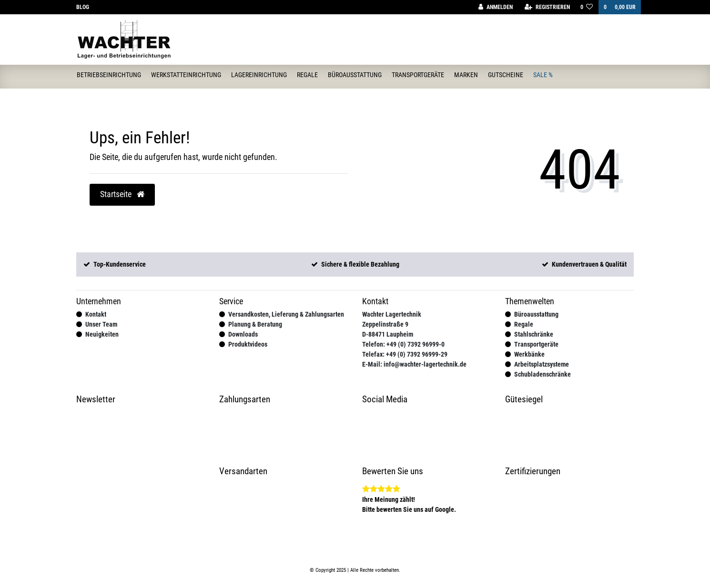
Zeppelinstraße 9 (385, 324)
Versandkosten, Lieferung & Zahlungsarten (286, 314)
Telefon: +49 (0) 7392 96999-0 (403, 344)
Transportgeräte (418, 75)
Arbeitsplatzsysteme (542, 364)
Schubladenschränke (543, 374)
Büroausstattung (355, 75)
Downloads (243, 334)
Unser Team (101, 324)
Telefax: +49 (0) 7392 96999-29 (405, 354)
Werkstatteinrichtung (186, 75)
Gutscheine (506, 75)
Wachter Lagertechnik (392, 314)
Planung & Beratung (255, 324)
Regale (307, 75)
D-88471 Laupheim (388, 334)
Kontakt (96, 314)
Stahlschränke (534, 334)
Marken (466, 75)
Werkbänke (529, 354)
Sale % (543, 75)
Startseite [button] (122, 194)
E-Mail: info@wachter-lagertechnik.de (414, 364)
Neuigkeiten (102, 334)
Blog (83, 7)
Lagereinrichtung (259, 75)
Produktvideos (248, 344)
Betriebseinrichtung (109, 75)
